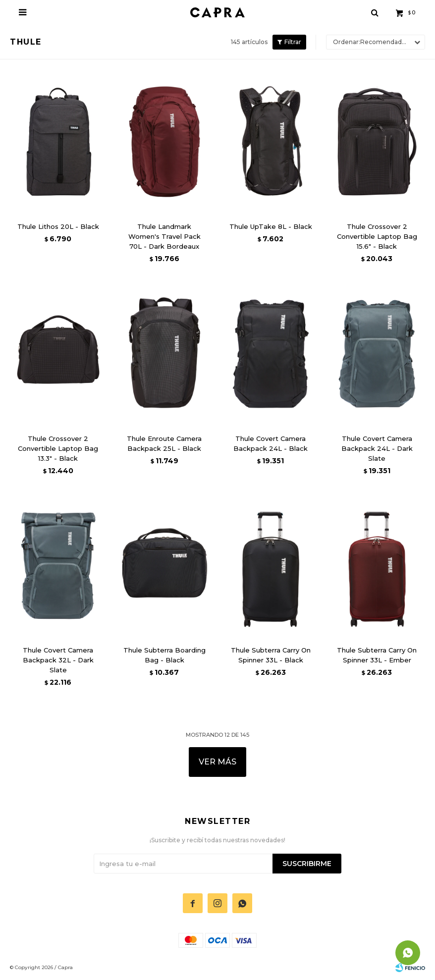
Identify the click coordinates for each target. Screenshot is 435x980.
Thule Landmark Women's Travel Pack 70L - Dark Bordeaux (164, 236)
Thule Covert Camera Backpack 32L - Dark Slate (58, 660)
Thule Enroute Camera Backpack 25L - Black (164, 443)
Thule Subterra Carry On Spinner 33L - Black (271, 655)
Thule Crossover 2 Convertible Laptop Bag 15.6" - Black (377, 236)
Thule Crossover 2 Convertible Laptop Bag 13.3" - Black (58, 448)
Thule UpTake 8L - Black (271, 226)
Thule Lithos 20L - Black (58, 226)
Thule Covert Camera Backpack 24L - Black (271, 443)
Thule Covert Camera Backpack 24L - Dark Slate (377, 448)
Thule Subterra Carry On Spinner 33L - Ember (377, 655)
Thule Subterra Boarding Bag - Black (164, 655)
